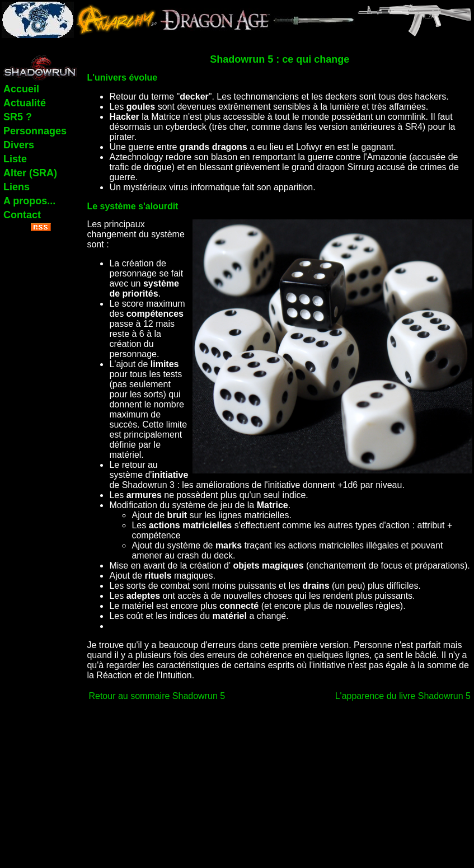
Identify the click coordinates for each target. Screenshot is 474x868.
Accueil (21, 89)
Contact (22, 215)
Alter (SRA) (30, 173)
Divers (19, 145)
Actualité (25, 103)
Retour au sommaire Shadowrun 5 (157, 696)
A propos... (29, 201)
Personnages (35, 131)
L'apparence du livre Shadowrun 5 (403, 696)
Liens (17, 187)
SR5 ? (18, 117)
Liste (15, 159)
